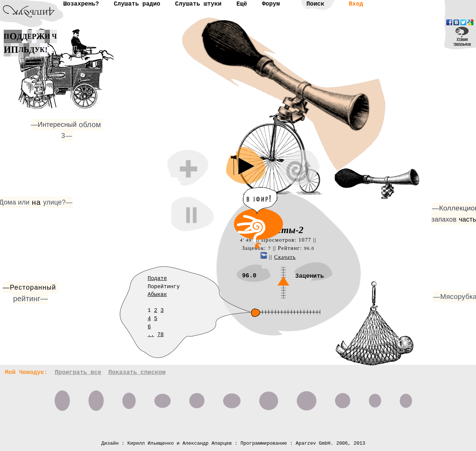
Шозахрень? (81, 4)
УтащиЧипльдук (462, 41)
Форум (271, 4)
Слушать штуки (198, 4)
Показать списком (137, 373)
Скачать (285, 257)
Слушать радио (137, 4)
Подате (157, 278)
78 (160, 335)
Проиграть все (78, 373)
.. (151, 335)
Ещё (242, 4)
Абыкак (157, 294)
